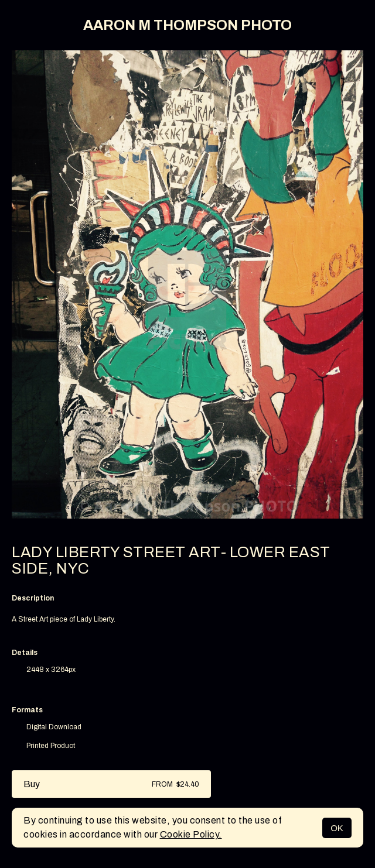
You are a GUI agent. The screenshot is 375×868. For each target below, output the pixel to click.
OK (337, 828)
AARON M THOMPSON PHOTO (187, 25)
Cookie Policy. (191, 834)
